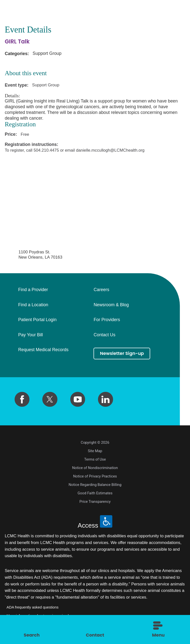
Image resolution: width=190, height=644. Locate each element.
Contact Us (104, 335)
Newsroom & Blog (111, 305)
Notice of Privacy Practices (95, 476)
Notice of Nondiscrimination (95, 468)
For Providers (107, 320)
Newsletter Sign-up (123, 354)
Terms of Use (95, 459)
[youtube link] (78, 399)
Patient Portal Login (37, 320)
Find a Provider (33, 290)
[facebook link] (22, 399)
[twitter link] (50, 399)
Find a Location (33, 305)
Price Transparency (95, 502)
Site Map (95, 451)
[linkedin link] (105, 399)
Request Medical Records (43, 350)
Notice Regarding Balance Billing (95, 485)
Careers (101, 290)
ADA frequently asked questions (33, 607)
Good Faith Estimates (95, 493)
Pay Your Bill (30, 335)
